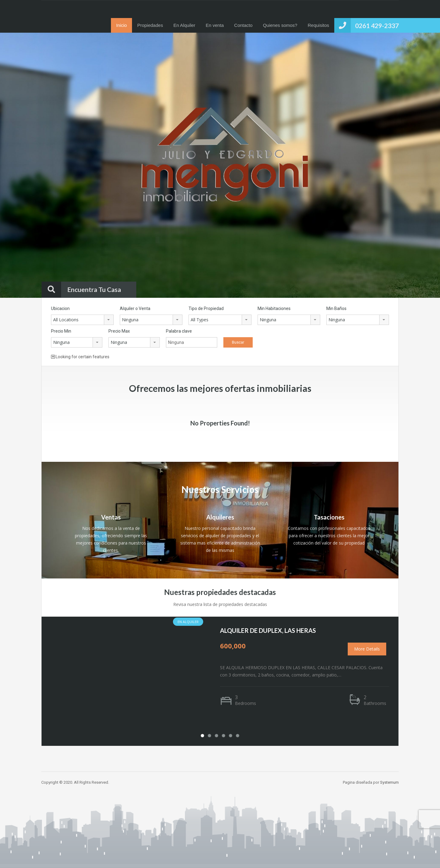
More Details (367, 649)
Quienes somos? (280, 25)
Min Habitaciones (274, 308)
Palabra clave (179, 331)
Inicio (121, 25)
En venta (215, 25)
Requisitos (318, 25)
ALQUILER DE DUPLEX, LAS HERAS (268, 630)
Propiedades (150, 25)
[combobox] (82, 320)
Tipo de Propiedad (206, 308)
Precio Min (61, 331)
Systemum (389, 782)
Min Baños (336, 308)
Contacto (243, 25)
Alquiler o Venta (135, 308)
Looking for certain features (80, 357)
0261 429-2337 (377, 26)
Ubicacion (60, 308)
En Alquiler (184, 25)
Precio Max (119, 331)
